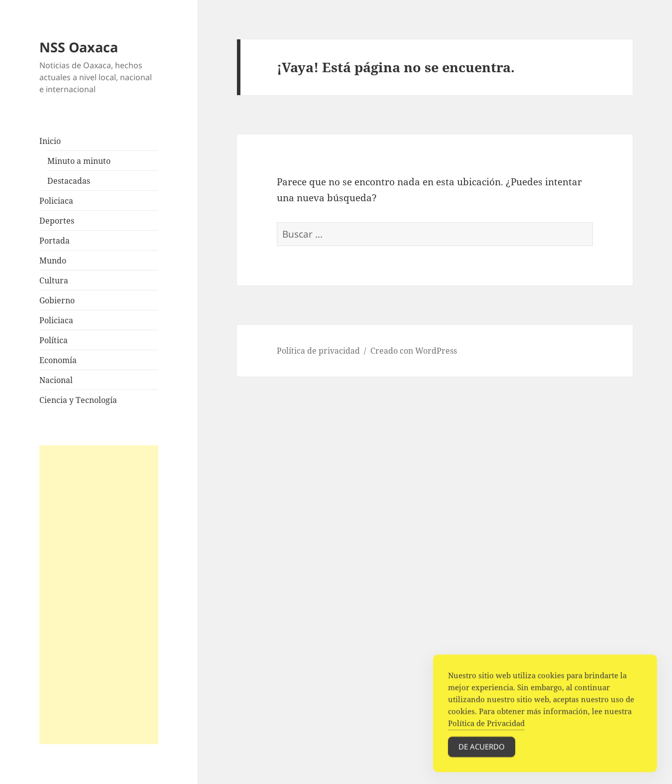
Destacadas (69, 181)
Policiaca (56, 201)
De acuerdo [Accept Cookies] (482, 750)
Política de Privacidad (486, 727)
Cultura (54, 280)
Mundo (53, 261)
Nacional (56, 380)
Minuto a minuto (79, 161)
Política (54, 340)
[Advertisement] (99, 595)
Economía (58, 360)
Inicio (50, 141)
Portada (55, 241)
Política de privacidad (318, 351)
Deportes (57, 221)
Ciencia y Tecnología (78, 400)
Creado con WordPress (414, 351)
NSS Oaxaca (79, 47)
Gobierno (57, 300)
